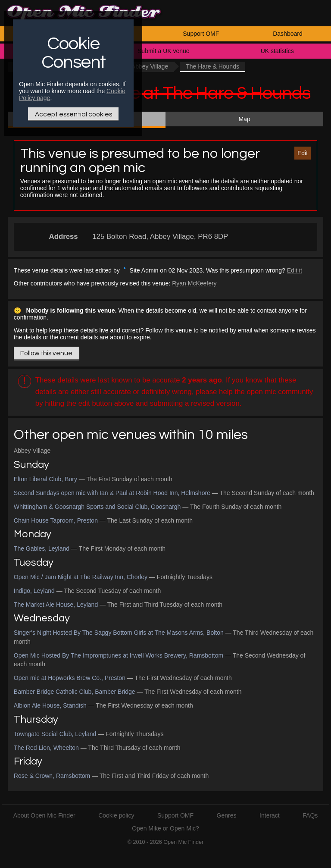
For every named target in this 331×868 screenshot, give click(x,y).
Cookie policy (116, 815)
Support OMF (201, 34)
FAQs (310, 815)
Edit (303, 153)
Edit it (295, 270)
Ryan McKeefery (194, 283)
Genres (227, 815)
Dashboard (288, 34)
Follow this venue (46, 353)
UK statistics (277, 51)
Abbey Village (150, 66)
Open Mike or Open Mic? (165, 828)
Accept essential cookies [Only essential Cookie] (73, 114)
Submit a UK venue (164, 51)
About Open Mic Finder (44, 815)
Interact (270, 815)
